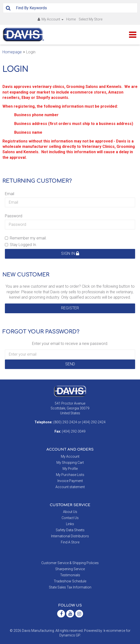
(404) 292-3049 (74, 431)
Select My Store (91, 19)
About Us (70, 512)
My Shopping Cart (70, 463)
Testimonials (70, 575)
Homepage (12, 52)
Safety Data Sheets (70, 530)
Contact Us (70, 518)
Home (71, 19)
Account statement (70, 487)
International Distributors (70, 536)
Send (70, 364)
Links (70, 524)
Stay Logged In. (21, 245)
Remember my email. (26, 238)
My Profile (70, 469)
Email (10, 194)
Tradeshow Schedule (70, 581)
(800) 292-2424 (65, 422)
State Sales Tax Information (70, 587)
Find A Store (70, 542)
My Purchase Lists (70, 475)
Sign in (70, 253)
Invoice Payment (70, 481)
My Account (50, 19)
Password (14, 216)
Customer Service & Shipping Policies (70, 563)
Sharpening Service (70, 569)
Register (70, 308)
